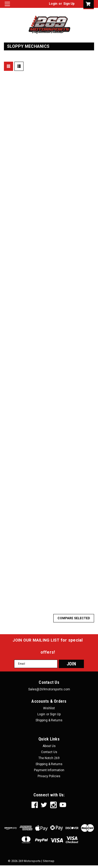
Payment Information (49, 770)
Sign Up (69, 4)
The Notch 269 (49, 758)
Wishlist (49, 708)
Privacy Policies (49, 776)
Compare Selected (74, 618)
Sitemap (49, 861)
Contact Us (49, 752)
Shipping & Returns (49, 720)
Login (53, 4)
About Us (49, 746)
